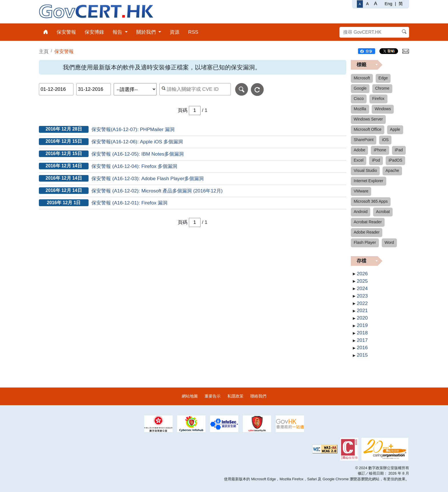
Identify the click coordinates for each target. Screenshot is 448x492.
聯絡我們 (258, 396)
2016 (362, 348)
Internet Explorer (369, 181)
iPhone (380, 150)
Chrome (382, 88)
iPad (399, 150)
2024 (362, 288)
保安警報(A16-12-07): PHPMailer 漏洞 (133, 129)
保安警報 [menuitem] (66, 32)
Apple (395, 129)
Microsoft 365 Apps (371, 201)
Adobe (359, 150)
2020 (362, 318)
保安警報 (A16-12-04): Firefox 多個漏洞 (134, 166)
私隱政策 (235, 396)
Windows (383, 109)
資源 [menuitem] (175, 32)
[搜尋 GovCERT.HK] (374, 32)
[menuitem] (46, 32)
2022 (362, 303)
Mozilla (360, 109)
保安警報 (64, 51)
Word (389, 242)
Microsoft (362, 78)
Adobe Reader (367, 232)
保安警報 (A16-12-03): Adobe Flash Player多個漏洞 (148, 178)
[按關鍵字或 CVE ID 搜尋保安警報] (195, 89)
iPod (376, 160)
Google (360, 88)
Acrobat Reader (368, 222)
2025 (362, 281)
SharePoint (364, 140)
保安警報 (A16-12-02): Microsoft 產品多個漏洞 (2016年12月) (157, 191)
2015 (362, 355)
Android (361, 212)
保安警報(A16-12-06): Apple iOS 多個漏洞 (137, 142)
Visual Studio (365, 170)
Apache (392, 170)
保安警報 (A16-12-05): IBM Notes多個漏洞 (138, 154)
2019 (362, 325)
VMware (361, 191)
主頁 (44, 51)
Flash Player (365, 242)
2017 (362, 340)
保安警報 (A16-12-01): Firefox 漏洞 (129, 203)
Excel (359, 160)
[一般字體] (360, 4)
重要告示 (213, 396)
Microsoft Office (368, 129)
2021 (362, 310)
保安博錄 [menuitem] (94, 32)
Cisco (359, 99)
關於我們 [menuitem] (147, 32)
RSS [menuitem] (193, 32)
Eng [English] (388, 4)
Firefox (378, 99)
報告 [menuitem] (118, 32)
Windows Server (368, 119)
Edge (383, 78)
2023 (362, 296)
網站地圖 (190, 396)
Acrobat (383, 212)
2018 (362, 333)
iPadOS (395, 160)
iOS (385, 140)
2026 (362, 274)
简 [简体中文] (401, 4)
